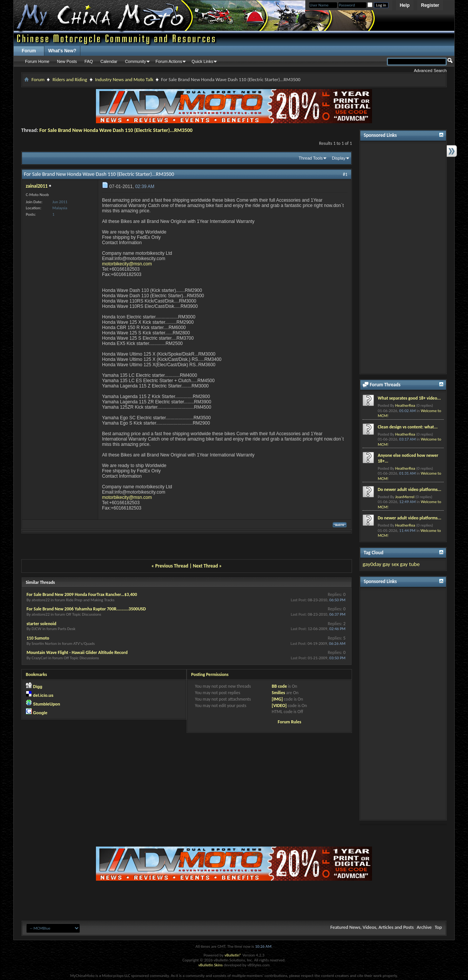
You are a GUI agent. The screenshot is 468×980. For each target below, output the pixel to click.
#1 (345, 174)
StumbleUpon (47, 704)
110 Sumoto (38, 638)
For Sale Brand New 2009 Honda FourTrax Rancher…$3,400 (82, 594)
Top (438, 927)
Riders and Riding (70, 79)
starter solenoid (41, 624)
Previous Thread (172, 566)
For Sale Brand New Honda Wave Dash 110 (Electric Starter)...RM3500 (116, 130)
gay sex (390, 564)
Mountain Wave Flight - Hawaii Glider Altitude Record (77, 652)
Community (135, 61)
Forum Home (37, 61)
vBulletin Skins (210, 965)
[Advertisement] (403, 257)
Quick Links (202, 61)
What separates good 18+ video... (409, 398)
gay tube (410, 564)
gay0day (372, 564)
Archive (424, 927)
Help (405, 5)
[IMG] (277, 699)
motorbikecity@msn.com (127, 264)
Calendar (109, 61)
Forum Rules (289, 722)
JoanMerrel (405, 497)
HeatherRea (405, 405)
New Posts (67, 61)
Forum (29, 51)
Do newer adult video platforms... (409, 489)
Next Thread (206, 566)
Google (40, 713)
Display (339, 158)
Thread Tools (311, 158)
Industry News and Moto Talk (124, 79)
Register (430, 5)
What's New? (62, 51)
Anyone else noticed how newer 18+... (408, 458)
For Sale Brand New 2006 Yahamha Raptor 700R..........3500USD (86, 609)
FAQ (89, 61)
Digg (38, 687)
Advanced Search (430, 71)
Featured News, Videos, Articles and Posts (372, 927)
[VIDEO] (279, 706)
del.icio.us (43, 695)
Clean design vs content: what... (408, 427)
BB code (279, 686)
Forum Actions (169, 61)
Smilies (278, 693)
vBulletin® (233, 955)
